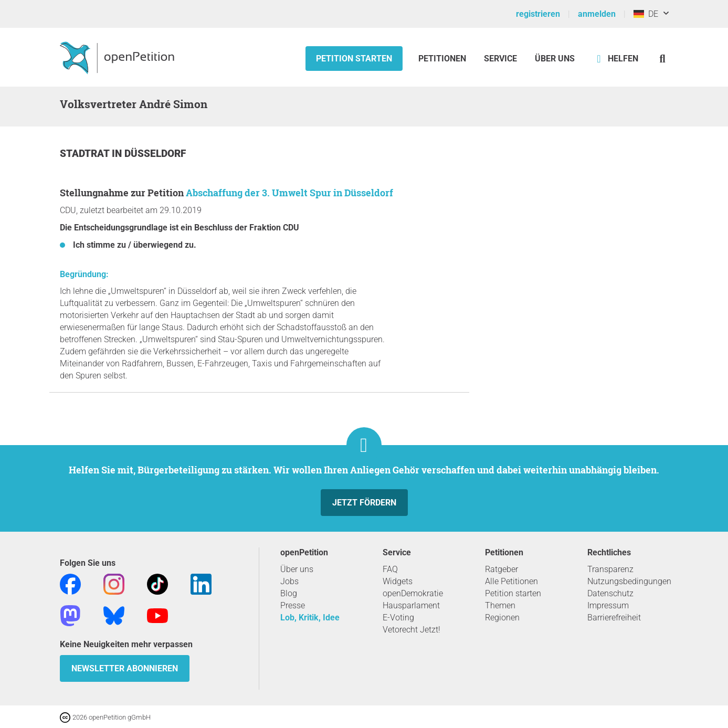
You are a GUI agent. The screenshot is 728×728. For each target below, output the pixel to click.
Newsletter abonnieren (125, 668)
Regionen (502, 618)
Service (500, 59)
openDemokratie (413, 593)
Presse (293, 605)
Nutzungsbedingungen (629, 581)
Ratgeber (502, 569)
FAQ (390, 569)
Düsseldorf (155, 154)
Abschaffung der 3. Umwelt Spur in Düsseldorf (289, 193)
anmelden (597, 14)
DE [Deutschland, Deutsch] (646, 14)
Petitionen (443, 59)
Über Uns (555, 59)
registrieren (538, 14)
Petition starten (354, 59)
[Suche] (663, 59)
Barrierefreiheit (614, 618)
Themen (500, 605)
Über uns (297, 569)
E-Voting (398, 618)
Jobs (289, 581)
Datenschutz (610, 593)
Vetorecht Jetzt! (412, 630)
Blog (289, 593)
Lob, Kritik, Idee (310, 618)
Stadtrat (86, 154)
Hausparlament (411, 605)
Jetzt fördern (364, 503)
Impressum (608, 605)
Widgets (398, 581)
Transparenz (610, 569)
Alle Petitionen (511, 581)
